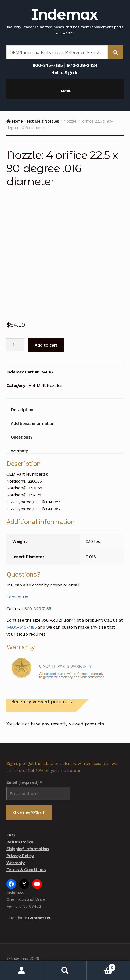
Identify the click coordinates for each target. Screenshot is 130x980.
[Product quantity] (16, 345)
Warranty (16, 863)
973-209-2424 (82, 65)
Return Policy (20, 842)
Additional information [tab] (33, 423)
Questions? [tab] (22, 437)
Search (65, 970)
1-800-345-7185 (36, 609)
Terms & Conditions (26, 870)
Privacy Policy (20, 856)
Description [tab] (22, 410)
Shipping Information (28, 849)
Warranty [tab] (19, 451)
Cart (101, 966)
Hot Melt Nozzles (43, 121)
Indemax (64, 14)
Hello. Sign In (65, 73)
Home (17, 121)
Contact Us (17, 597)
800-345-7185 (48, 65)
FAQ (11, 835)
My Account (22, 970)
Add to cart (46, 345)
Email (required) (24, 782)
